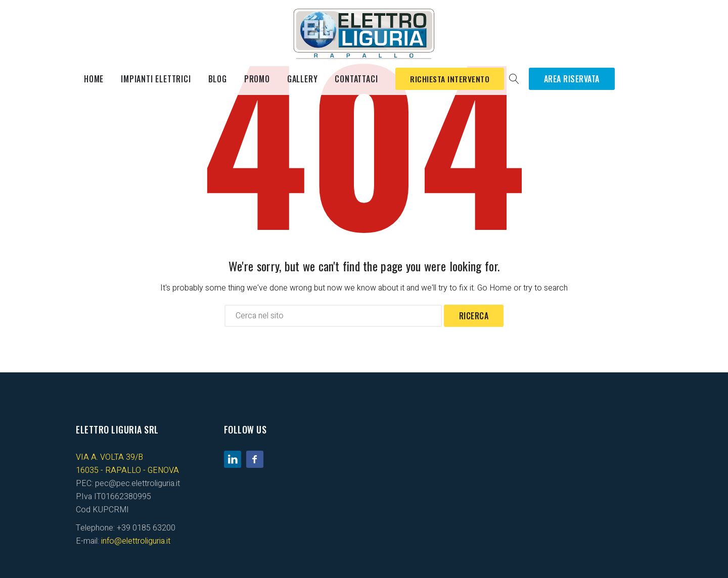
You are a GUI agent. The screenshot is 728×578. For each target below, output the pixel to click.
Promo (257, 79)
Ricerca (474, 316)
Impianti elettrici (156, 79)
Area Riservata (574, 79)
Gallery (303, 79)
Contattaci (356, 79)
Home (94, 79)
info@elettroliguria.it (136, 541)
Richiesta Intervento (451, 79)
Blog (218, 79)
